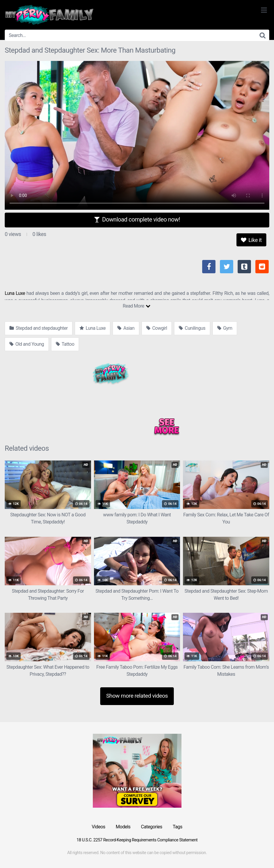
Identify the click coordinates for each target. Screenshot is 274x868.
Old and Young (27, 344)
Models (123, 827)
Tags (177, 827)
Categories (152, 827)
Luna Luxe (15, 293)
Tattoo (65, 344)
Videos (98, 827)
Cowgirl (157, 328)
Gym (225, 328)
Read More (136, 306)
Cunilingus (192, 328)
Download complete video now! (137, 219)
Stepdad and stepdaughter (39, 328)
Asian (126, 328)
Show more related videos (137, 696)
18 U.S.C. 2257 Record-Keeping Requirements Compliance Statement (137, 840)
